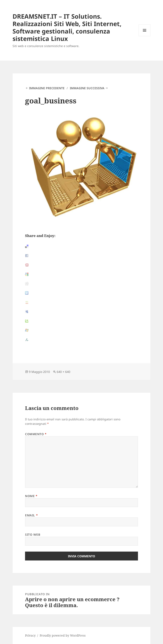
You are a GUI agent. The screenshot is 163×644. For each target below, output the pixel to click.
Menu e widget (145, 36)
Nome (31, 496)
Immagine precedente (47, 88)
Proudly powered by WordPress (63, 635)
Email (31, 515)
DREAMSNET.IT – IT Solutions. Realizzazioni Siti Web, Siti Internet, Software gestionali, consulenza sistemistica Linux (67, 27)
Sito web (33, 535)
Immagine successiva (87, 88)
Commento (36, 434)
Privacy (30, 635)
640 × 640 (63, 372)
